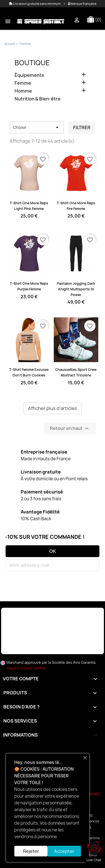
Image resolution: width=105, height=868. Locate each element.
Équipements (29, 75)
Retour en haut (70, 428)
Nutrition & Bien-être (38, 99)
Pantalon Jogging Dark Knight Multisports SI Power (76, 289)
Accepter (64, 851)
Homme (23, 91)
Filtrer (82, 127)
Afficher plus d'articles (53, 408)
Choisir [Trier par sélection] (37, 127)
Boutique (32, 63)
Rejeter (31, 851)
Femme (23, 83)
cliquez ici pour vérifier (26, 668)
